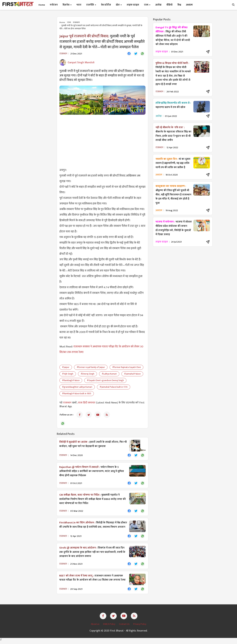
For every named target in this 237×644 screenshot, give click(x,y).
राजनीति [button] (91, 5)
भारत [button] (79, 5)
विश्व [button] (179, 5)
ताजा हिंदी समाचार (87, 403)
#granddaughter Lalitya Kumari (77, 387)
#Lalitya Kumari (109, 374)
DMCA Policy (109, 627)
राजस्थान (76, 22)
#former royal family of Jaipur (91, 368)
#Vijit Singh (68, 374)
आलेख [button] (158, 5)
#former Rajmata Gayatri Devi (126, 368)
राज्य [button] (147, 5)
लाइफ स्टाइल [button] (133, 5)
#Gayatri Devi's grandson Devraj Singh (105, 381)
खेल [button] (119, 5)
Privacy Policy (140, 627)
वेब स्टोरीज (106, 5)
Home (42, 5)
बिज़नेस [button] (67, 5)
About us (95, 627)
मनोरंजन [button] (54, 5)
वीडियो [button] (169, 5)
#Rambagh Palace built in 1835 (77, 394)
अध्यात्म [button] (189, 5)
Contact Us (125, 627)
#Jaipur (66, 368)
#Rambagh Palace (71, 381)
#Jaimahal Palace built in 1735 (114, 387)
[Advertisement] (102, 141)
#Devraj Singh (87, 374)
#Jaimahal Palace (132, 374)
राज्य (69, 22)
